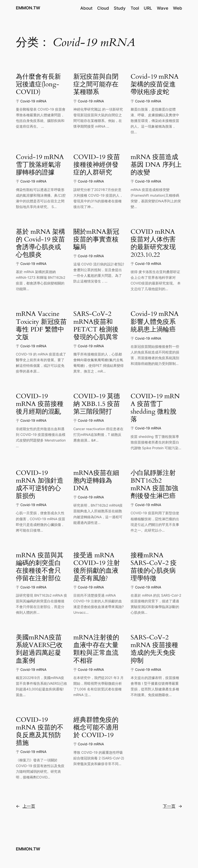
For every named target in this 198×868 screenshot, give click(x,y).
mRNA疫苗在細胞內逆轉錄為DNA (96, 481)
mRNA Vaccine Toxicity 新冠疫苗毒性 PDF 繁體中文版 (41, 325)
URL (148, 8)
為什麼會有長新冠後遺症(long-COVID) (38, 84)
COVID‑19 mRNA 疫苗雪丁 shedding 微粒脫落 (155, 408)
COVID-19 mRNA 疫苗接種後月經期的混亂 (40, 404)
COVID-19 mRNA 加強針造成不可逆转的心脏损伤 (40, 484)
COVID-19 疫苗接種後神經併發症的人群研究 (97, 165)
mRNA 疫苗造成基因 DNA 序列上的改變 (156, 165)
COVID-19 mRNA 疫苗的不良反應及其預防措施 (40, 731)
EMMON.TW (28, 8)
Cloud (103, 8)
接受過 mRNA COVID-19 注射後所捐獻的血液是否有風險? (97, 567)
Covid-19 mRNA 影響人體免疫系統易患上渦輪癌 (155, 321)
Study (120, 8)
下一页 (172, 806)
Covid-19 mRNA (33, 101)
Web (178, 8)
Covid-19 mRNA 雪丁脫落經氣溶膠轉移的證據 (40, 165)
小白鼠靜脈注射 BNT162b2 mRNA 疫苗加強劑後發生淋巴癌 (154, 484)
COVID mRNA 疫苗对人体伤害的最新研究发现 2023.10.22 (153, 243)
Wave (163, 8)
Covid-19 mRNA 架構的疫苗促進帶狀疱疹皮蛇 (155, 84)
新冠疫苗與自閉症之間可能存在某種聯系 (96, 84)
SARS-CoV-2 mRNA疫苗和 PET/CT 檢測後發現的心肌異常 (96, 325)
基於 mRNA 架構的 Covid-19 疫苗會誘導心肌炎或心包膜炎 (41, 243)
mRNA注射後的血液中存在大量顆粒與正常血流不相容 (96, 649)
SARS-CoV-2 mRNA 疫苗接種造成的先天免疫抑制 (154, 649)
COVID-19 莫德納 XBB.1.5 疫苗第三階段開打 (97, 404)
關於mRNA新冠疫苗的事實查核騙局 (96, 239)
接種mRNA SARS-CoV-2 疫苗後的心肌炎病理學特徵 (154, 567)
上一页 (26, 806)
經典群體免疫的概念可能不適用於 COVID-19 (96, 727)
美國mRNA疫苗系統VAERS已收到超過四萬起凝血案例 (39, 649)
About (86, 8)
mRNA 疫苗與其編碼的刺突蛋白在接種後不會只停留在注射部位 (40, 567)
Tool (135, 8)
